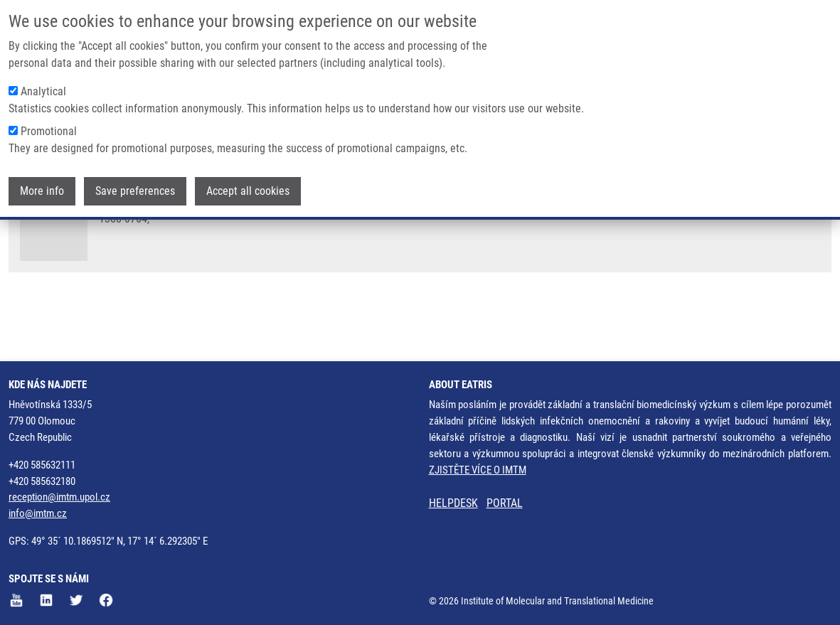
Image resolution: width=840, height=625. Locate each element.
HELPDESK (453, 503)
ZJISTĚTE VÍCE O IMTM (478, 470)
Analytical (43, 89)
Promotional (49, 129)
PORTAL (505, 503)
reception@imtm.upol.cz (59, 497)
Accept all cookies (248, 189)
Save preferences (135, 189)
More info (42, 189)
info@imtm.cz (38, 513)
